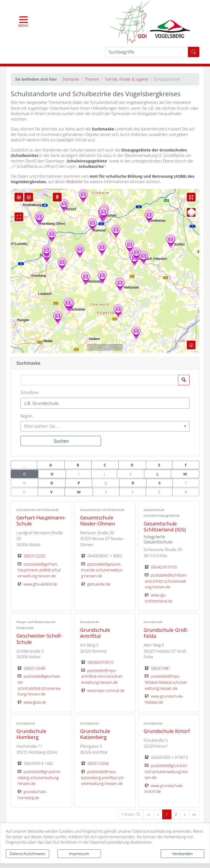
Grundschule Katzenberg (95, 734)
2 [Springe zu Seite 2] (176, 814)
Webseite (74, 182)
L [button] (157, 474)
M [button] (185, 474)
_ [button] (24, 465)
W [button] (79, 492)
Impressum (79, 854)
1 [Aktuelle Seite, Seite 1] (167, 814)
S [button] (160, 483)
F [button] (186, 465)
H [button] (52, 474)
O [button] (52, 483)
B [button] (78, 465)
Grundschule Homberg (31, 734)
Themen (92, 79)
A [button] (51, 465)
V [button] (51, 492)
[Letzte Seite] (194, 814)
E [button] (159, 465)
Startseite (71, 79)
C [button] (105, 465)
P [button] (79, 483)
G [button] (25, 474)
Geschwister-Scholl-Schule (39, 638)
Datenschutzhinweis (27, 854)
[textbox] (83, 403)
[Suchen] (61, 441)
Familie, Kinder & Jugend (126, 79)
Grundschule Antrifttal (95, 633)
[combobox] (105, 403)
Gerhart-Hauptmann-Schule (41, 520)
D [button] (132, 465)
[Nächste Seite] (185, 814)
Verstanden (183, 854)
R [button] (133, 483)
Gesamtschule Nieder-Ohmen (98, 520)
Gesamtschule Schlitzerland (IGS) (165, 526)
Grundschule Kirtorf (167, 731)
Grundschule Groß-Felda (166, 633)
